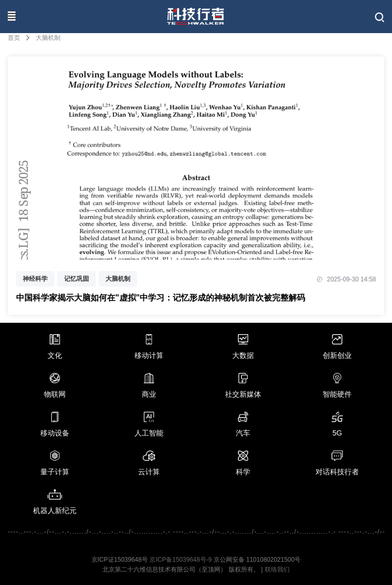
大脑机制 (118, 279)
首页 (14, 38)
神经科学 (35, 279)
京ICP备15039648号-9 (180, 560)
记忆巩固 (77, 279)
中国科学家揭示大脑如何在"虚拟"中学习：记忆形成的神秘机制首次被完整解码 (161, 298)
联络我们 (277, 569)
